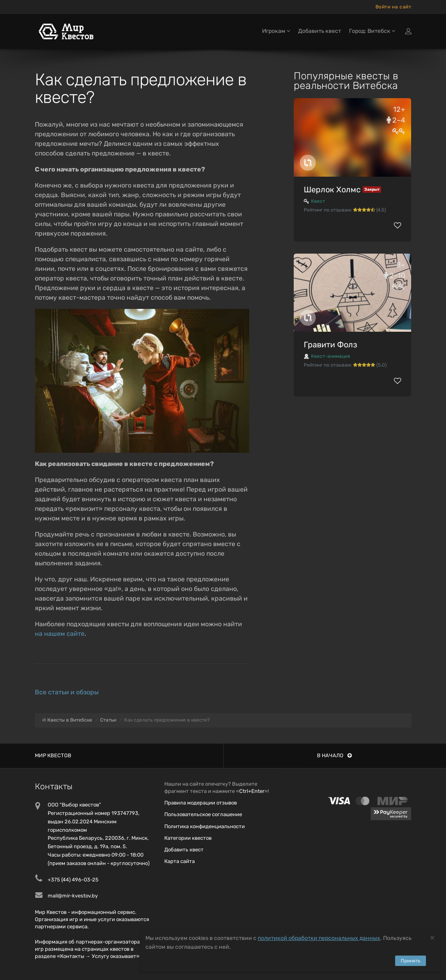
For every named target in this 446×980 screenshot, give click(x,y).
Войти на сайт (394, 7)
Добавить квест (320, 31)
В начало (334, 755)
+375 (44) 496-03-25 (73, 880)
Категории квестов (188, 838)
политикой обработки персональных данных (319, 938)
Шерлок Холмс (332, 190)
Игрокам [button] (276, 31)
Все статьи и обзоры (67, 692)
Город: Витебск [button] (372, 31)
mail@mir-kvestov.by (73, 896)
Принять (411, 961)
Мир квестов (53, 755)
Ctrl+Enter (252, 791)
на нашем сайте (60, 634)
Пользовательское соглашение (203, 814)
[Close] (432, 937)
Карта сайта (180, 861)
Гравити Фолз (330, 345)
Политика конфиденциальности (205, 826)
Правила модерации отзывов (201, 803)
